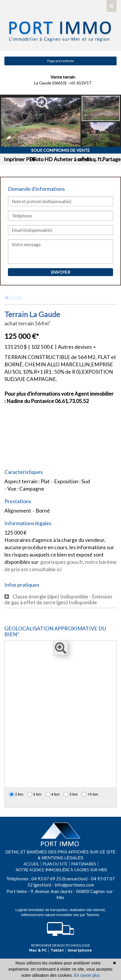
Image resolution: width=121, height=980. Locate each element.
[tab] (60, 599)
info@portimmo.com (74, 885)
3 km (35, 794)
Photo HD (41, 159)
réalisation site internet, (87, 910)
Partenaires (84, 864)
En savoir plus (87, 975)
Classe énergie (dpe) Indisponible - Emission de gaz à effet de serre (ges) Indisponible (58, 599)
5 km (71, 794)
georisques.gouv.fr (62, 562)
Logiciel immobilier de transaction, (42, 910)
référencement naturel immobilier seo (50, 915)
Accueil (31, 864)
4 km (53, 794)
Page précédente (61, 61)
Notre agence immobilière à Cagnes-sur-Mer (61, 870)
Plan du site (55, 864)
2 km (16, 794)
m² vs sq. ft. (90, 159)
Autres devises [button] (77, 347)
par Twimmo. (90, 915)
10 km (90, 794)
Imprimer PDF (20, 159)
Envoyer (61, 272)
